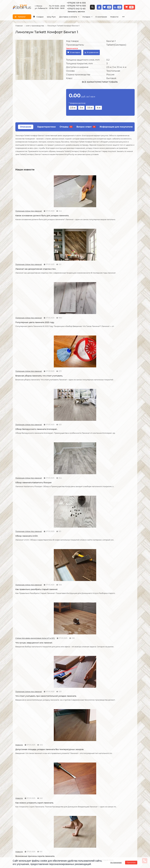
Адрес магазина (20, 805)
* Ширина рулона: (77, 103)
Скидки (39, 17)
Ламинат (102, 781)
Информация (20, 776)
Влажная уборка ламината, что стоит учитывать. (34, 271)
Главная (19, 26)
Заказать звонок (76, 11)
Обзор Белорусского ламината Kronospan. (71, 271)
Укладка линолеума (65, 785)
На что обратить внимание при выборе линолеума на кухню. (31, 568)
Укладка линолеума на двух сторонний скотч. (110, 568)
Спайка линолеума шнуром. (70, 627)
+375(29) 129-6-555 (76, 3)
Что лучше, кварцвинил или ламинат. (115, 328)
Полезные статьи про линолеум (106, 502)
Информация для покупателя (116, 127)
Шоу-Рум (55, 17)
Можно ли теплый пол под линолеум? (75, 742)
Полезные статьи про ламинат (24, 208)
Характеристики (46, 127)
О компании (112, 17)
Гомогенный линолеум (108, 795)
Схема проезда (85, 820)
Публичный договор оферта (26, 795)
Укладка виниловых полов (68, 788)
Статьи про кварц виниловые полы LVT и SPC (106, 323)
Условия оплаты (20, 788)
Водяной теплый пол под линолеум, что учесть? (33, 744)
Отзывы (66, 127)
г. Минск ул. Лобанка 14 (89, 824)
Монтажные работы (66, 776)
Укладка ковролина (64, 792)
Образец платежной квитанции (28, 792)
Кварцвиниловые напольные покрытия (71, 508)
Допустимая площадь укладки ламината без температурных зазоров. (71, 388)
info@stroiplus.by (25, 836)
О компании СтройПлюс (24, 781)
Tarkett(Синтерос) (116, 45)
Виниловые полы (106, 788)
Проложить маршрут (88, 816)
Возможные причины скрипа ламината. (30, 447)
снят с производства (35, 26)
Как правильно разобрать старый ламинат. (73, 329)
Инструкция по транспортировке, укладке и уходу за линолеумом (29, 800)
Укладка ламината (64, 781)
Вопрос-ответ (86, 127)
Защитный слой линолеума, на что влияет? (33, 628)
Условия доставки (21, 785)
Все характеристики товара (100, 82)
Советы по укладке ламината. (70, 446)
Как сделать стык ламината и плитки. (34, 506)
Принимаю (131, 862)
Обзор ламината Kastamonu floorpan (115, 270)
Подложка (102, 803)
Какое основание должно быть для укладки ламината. (33, 214)
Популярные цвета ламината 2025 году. (113, 214)
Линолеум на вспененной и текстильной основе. (111, 508)
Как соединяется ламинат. (110, 446)
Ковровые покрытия (107, 792)
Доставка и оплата (74, 17)
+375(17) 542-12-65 (76, 9)
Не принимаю (116, 862)
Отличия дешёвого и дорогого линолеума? (71, 568)
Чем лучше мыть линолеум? (111, 685)
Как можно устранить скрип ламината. (111, 387)
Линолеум (102, 785)
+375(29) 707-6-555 (76, 6)
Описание (26, 127)
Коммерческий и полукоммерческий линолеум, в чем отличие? (115, 744)
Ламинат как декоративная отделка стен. (74, 214)
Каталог (102, 776)
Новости (60, 381)
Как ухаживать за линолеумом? (72, 685)
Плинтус (102, 799)
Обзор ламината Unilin (27, 328)
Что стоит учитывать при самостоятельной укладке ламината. (33, 387)
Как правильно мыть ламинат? (30, 685)
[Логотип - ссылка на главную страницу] (34, 818)
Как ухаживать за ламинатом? (111, 627)
